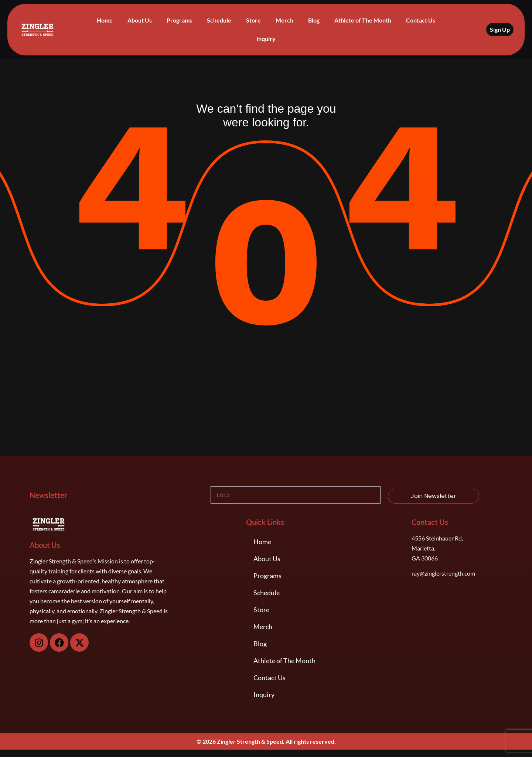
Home (105, 20)
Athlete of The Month (363, 20)
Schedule (219, 20)
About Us (140, 20)
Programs (179, 20)
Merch (284, 20)
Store (253, 20)
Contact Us (421, 20)
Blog (314, 20)
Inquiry (266, 39)
